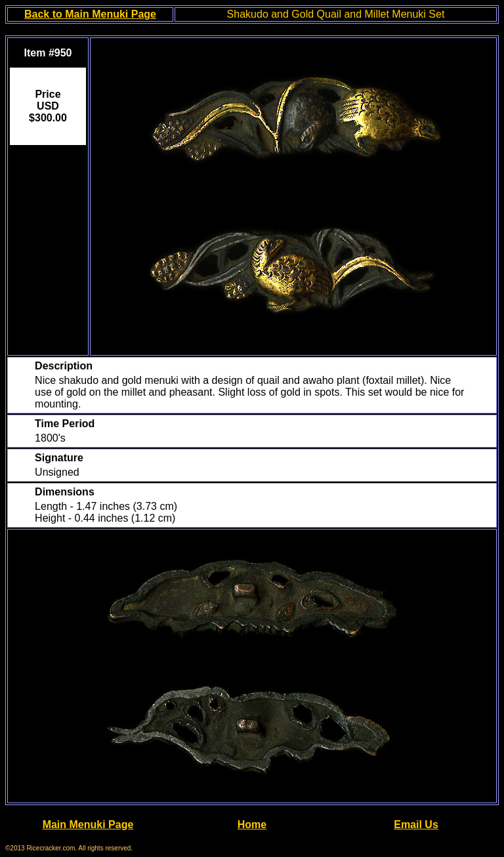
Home (252, 825)
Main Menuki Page (88, 825)
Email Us (416, 825)
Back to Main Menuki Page (90, 14)
